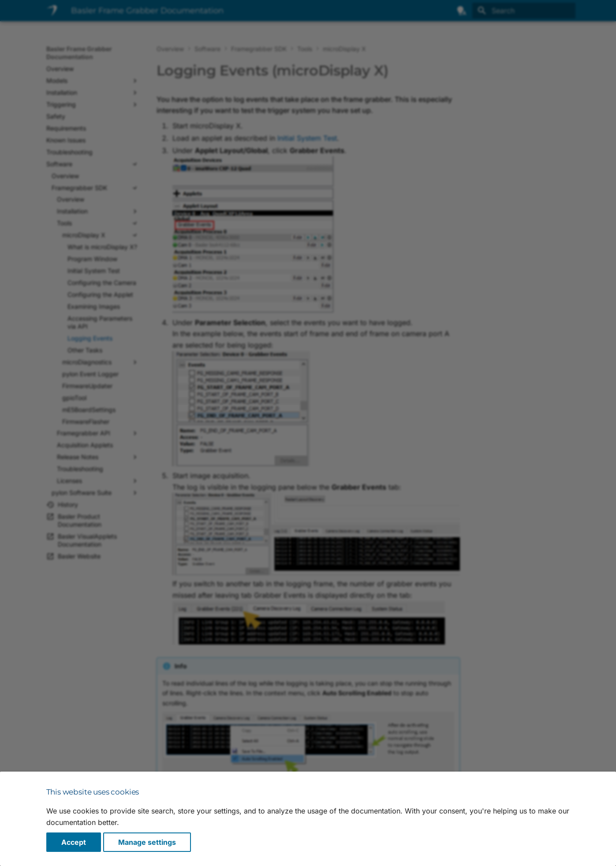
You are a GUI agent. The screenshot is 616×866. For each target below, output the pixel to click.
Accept (74, 842)
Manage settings (147, 842)
